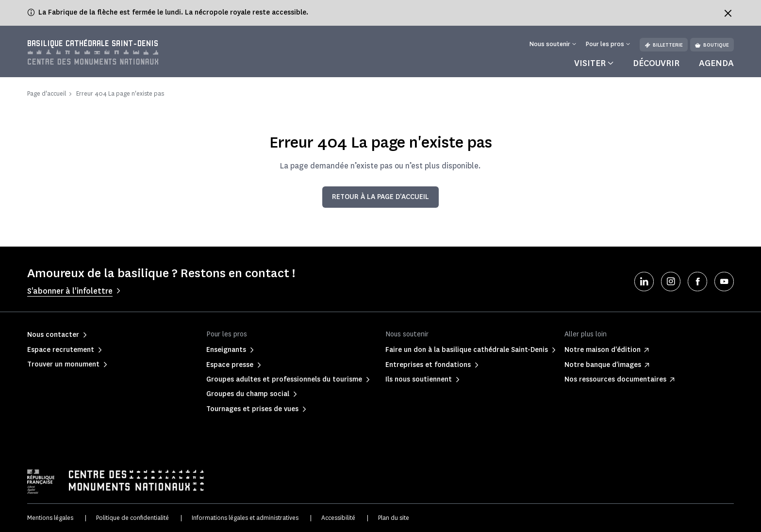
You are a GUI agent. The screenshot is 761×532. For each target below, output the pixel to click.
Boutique (712, 45)
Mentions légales (50, 518)
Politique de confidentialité (132, 518)
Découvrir (656, 63)
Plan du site (394, 518)
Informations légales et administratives (245, 518)
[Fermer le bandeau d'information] (728, 13)
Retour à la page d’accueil (380, 197)
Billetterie (664, 45)
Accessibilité (338, 518)
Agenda (716, 63)
